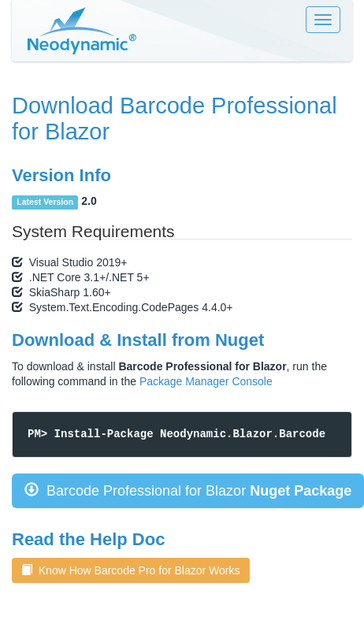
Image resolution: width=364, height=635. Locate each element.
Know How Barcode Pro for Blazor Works (131, 570)
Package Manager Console (206, 381)
